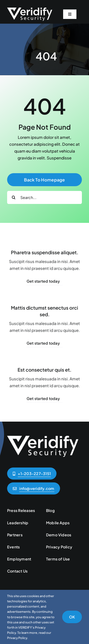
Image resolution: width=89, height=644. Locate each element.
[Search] (14, 197)
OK (72, 617)
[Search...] (44, 197)
